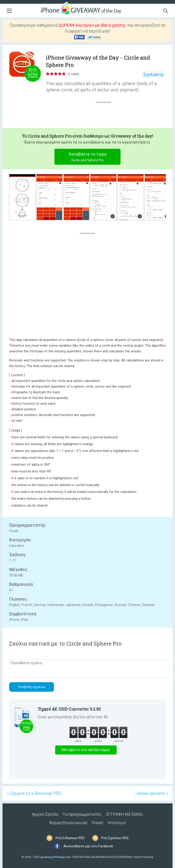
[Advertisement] (106, 115)
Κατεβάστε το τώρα (88, 158)
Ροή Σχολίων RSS (115, 838)
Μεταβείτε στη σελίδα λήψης (86, 750)
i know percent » (152, 793)
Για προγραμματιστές (82, 814)
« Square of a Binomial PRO (34, 793)
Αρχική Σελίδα (45, 814)
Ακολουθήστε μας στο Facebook (88, 846)
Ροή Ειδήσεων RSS (70, 838)
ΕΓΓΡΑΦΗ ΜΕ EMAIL (125, 814)
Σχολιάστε (153, 74)
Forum (98, 823)
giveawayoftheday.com (56, 857)
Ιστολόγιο (117, 823)
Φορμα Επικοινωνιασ (68, 823)
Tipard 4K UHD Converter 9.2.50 (69, 709)
